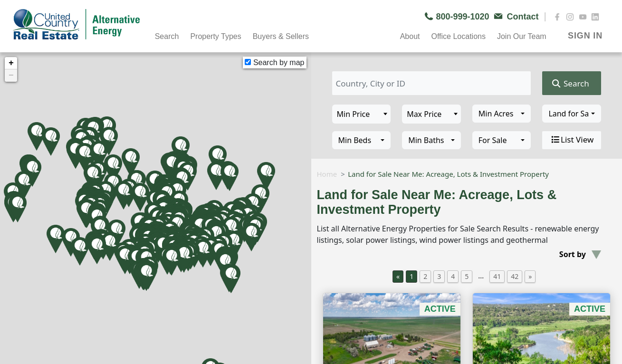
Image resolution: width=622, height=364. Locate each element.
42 (515, 276)
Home (327, 174)
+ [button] (11, 63)
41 (497, 276)
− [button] (11, 76)
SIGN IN (585, 36)
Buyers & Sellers (281, 36)
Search (167, 36)
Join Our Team (522, 36)
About (410, 36)
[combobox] (502, 114)
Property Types (215, 36)
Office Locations (458, 36)
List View (572, 140)
